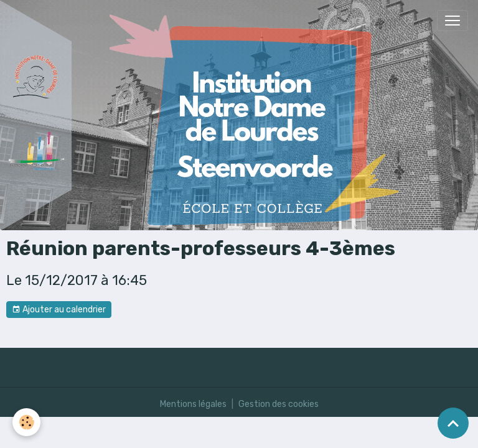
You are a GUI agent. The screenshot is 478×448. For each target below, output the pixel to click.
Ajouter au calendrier (59, 310)
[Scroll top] (453, 423)
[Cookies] (26, 422)
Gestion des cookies (279, 404)
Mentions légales (193, 404)
